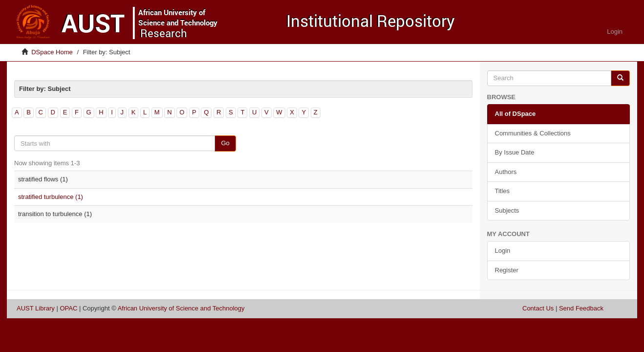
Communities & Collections (533, 133)
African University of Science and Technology (181, 308)
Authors (506, 172)
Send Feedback (581, 308)
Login (503, 251)
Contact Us (538, 308)
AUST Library (36, 308)
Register (507, 270)
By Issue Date (515, 152)
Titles (503, 191)
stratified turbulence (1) (51, 197)
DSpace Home (52, 52)
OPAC (68, 308)
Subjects (507, 210)
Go (225, 143)
